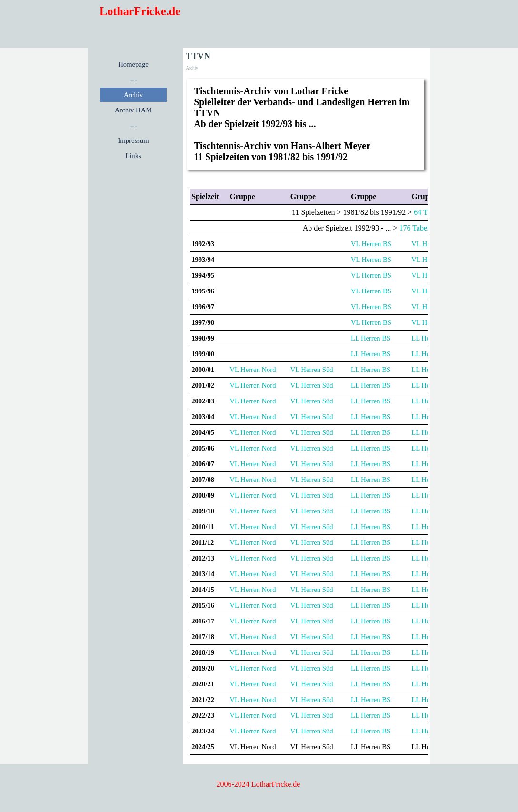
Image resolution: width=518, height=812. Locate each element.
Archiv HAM (134, 110)
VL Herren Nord (253, 370)
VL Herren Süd (312, 370)
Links (133, 156)
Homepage (133, 64)
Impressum (133, 140)
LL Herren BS (371, 338)
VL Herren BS (371, 244)
